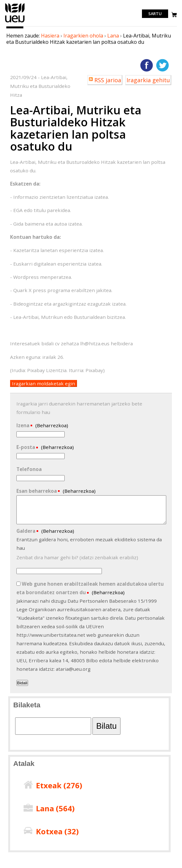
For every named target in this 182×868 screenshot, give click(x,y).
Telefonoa (29, 469)
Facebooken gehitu (147, 65)
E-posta (26, 447)
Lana (113, 36)
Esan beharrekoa (37, 491)
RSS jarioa (108, 80)
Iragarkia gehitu (148, 80)
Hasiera (50, 36)
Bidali (22, 683)
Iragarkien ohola (83, 36)
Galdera (26, 531)
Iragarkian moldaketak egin (44, 383)
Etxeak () (59, 785)
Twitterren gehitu (162, 65)
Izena (23, 425)
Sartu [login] (155, 14)
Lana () (55, 808)
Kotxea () (57, 831)
